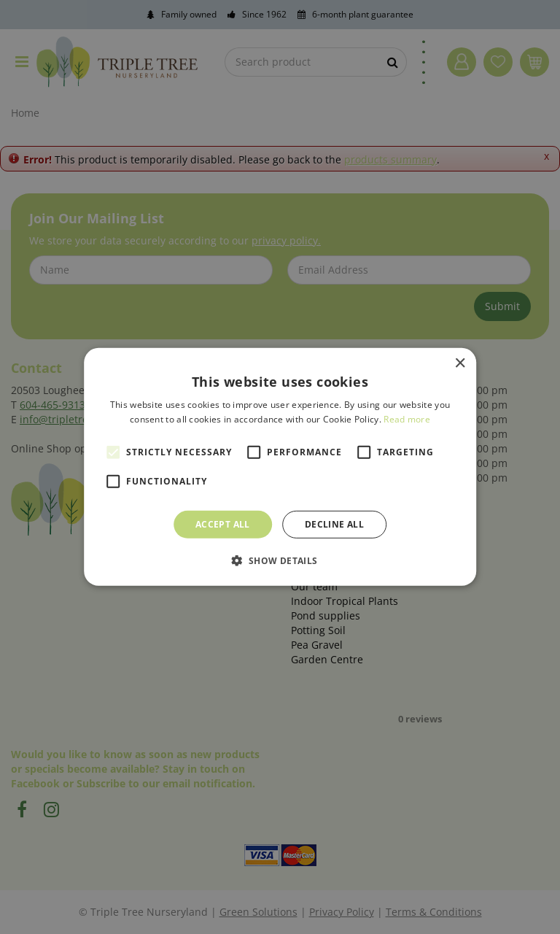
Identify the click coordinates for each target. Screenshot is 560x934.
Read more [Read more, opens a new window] (407, 419)
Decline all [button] (334, 524)
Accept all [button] (223, 524)
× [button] (460, 364)
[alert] (280, 467)
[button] (280, 560)
